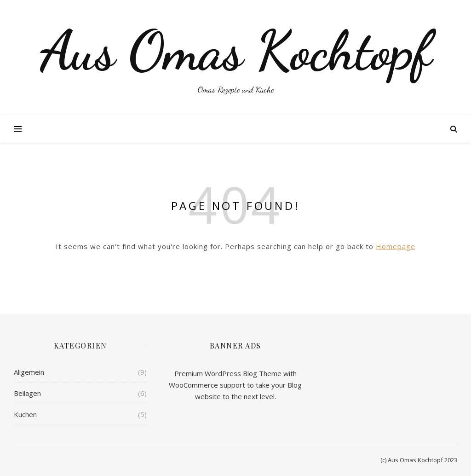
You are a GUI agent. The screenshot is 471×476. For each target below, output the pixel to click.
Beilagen (27, 393)
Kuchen (25, 414)
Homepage (396, 246)
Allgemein (29, 372)
